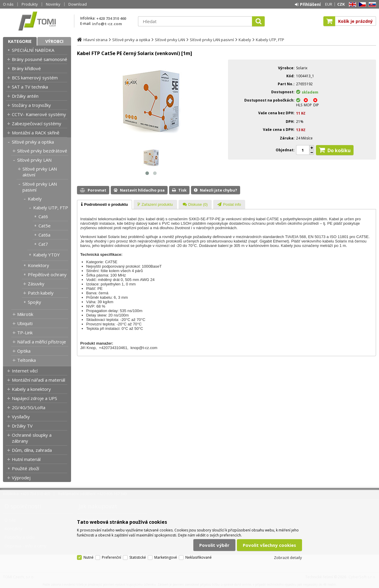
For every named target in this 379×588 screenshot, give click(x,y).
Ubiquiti (25, 323)
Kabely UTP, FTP (51, 208)
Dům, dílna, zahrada (32, 450)
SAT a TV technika (30, 87)
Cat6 (43, 216)
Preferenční (111, 557)
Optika (24, 351)
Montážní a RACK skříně (36, 133)
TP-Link (25, 332)
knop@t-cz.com (144, 348)
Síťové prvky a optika (33, 142)
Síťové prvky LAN (34, 160)
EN (351, 5)
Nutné (89, 557)
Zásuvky (36, 284)
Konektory (38, 265)
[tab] (105, 205)
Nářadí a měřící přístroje (42, 342)
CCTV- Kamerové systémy (39, 114)
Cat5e (45, 226)
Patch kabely (41, 293)
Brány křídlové (26, 68)
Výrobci (54, 41)
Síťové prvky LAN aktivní (40, 172)
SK (371, 5)
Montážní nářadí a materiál (38, 380)
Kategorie (20, 41)
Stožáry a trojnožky (31, 105)
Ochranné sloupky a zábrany (32, 438)
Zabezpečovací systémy (37, 123)
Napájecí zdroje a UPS (34, 398)
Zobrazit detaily (288, 558)
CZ (361, 5)
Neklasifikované (199, 557)
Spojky (34, 302)
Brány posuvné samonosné (40, 59)
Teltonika (27, 360)
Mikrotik (25, 314)
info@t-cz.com (107, 24)
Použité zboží (25, 468)
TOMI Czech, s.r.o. (37, 21)
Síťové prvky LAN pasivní (40, 187)
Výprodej (21, 478)
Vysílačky (21, 417)
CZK (341, 4)
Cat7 (43, 244)
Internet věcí (25, 371)
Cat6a (44, 235)
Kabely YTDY (46, 255)
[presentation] (105, 205)
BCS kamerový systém (35, 78)
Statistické (138, 557)
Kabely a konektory (31, 389)
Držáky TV (22, 426)
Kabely (35, 199)
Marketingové (166, 557)
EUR (329, 4)
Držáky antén (25, 96)
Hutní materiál (26, 459)
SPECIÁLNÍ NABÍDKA (33, 50)
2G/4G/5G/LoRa (29, 407)
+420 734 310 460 (111, 18)
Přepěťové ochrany (47, 274)
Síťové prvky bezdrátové (42, 151)
